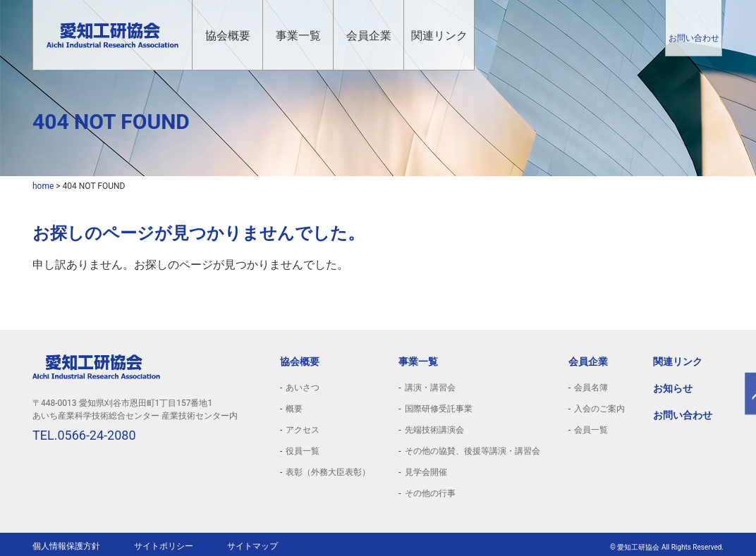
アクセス (303, 430)
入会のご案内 (599, 409)
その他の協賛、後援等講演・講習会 (472, 451)
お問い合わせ (694, 38)
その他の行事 (430, 493)
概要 (294, 409)
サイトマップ (252, 546)
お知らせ (673, 388)
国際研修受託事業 (439, 409)
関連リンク (439, 36)
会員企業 (369, 36)
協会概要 (228, 36)
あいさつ (303, 388)
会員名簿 (591, 388)
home (43, 186)
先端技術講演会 (434, 430)
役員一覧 (303, 451)
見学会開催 (426, 472)
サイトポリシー (164, 546)
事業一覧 (298, 36)
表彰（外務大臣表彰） (328, 472)
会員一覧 (591, 430)
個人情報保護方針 (66, 546)
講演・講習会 (430, 388)
